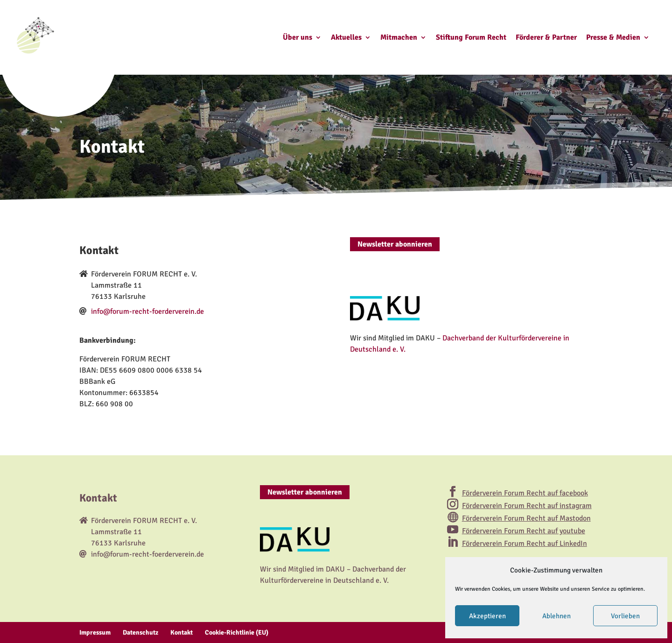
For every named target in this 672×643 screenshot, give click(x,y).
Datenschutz (140, 632)
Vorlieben (625, 616)
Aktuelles (346, 38)
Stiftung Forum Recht (471, 38)
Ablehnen (556, 616)
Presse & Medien (613, 38)
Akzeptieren (487, 616)
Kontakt (182, 632)
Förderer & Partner (546, 38)
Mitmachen (399, 38)
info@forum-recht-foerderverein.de (147, 311)
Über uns (297, 38)
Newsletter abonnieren (395, 244)
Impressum (95, 632)
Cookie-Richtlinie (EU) (237, 632)
